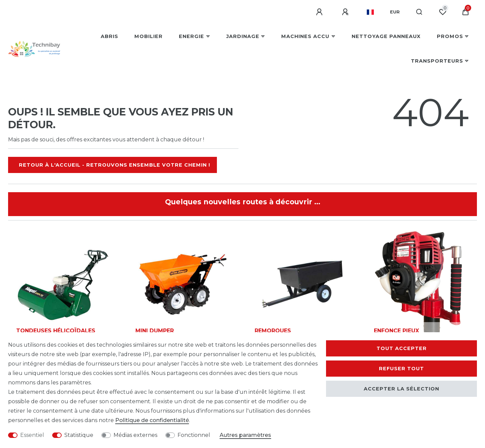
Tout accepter (402, 348)
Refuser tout (401, 369)
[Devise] (395, 12)
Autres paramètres (245, 435)
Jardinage (243, 36)
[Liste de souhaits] (443, 12)
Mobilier (149, 36)
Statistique (79, 435)
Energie (191, 36)
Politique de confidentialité (152, 420)
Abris (109, 36)
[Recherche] (419, 12)
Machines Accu (305, 36)
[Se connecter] (320, 12)
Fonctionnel (194, 435)
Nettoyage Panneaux (386, 36)
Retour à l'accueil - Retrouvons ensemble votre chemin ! (115, 165)
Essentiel (32, 435)
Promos (450, 36)
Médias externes (135, 435)
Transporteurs (437, 61)
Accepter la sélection (401, 389)
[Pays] (370, 12)
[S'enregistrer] (346, 12)
